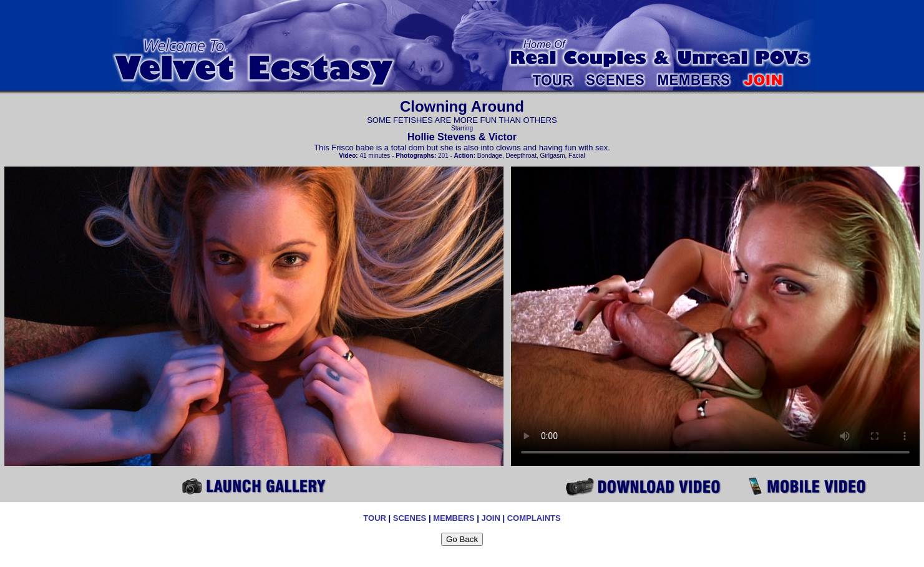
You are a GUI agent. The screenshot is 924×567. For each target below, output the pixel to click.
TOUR (375, 518)
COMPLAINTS (534, 518)
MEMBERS (454, 518)
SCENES (410, 518)
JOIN (490, 518)
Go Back (462, 539)
